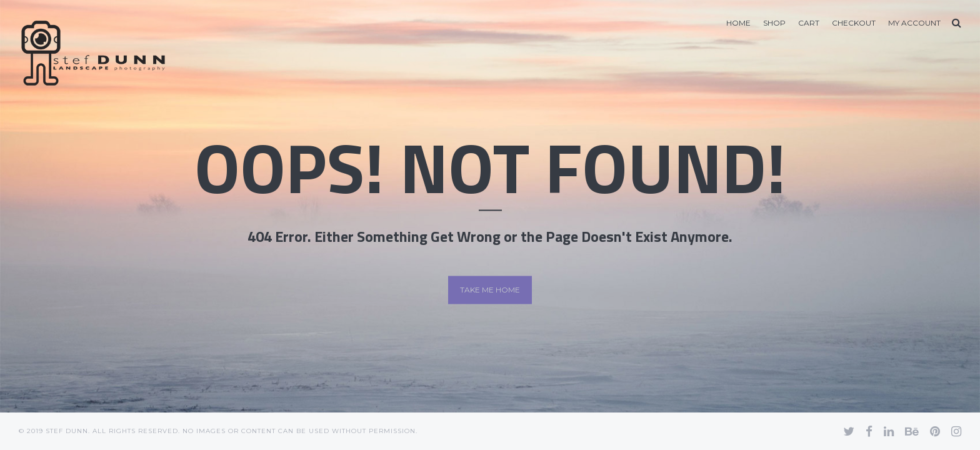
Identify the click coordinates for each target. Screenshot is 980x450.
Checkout (854, 23)
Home (738, 23)
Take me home (490, 290)
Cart (809, 23)
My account (914, 23)
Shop (774, 23)
